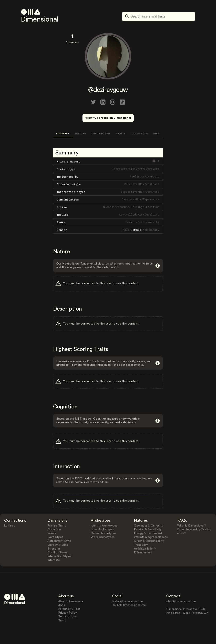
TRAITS (121, 134)
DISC (157, 134)
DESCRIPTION (101, 134)
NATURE (81, 134)
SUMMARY (63, 134)
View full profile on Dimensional (108, 118)
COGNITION (140, 134)
